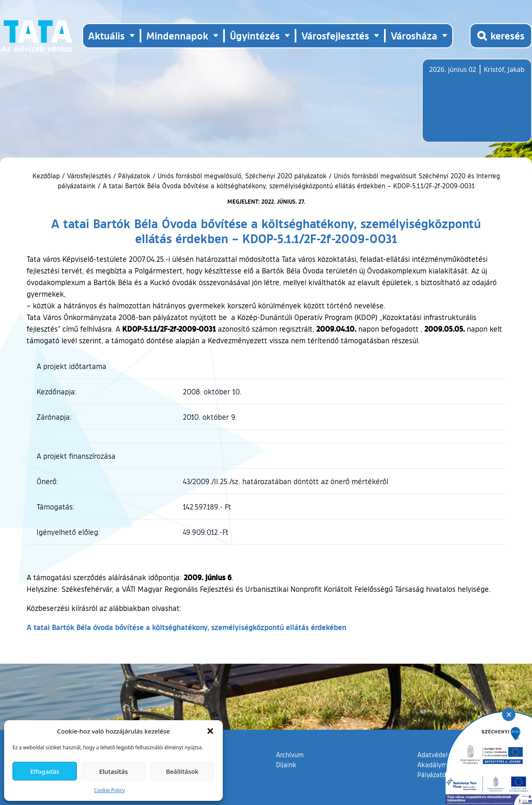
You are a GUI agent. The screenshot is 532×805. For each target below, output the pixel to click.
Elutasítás (113, 771)
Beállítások (182, 771)
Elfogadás (45, 771)
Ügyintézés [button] (255, 36)
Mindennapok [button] (177, 36)
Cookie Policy (109, 790)
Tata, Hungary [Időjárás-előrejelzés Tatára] (476, 106)
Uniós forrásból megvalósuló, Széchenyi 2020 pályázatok (242, 176)
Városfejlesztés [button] (335, 36)
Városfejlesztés (89, 176)
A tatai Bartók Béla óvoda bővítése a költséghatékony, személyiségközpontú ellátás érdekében (186, 627)
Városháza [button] (414, 36)
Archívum (290, 754)
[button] (210, 731)
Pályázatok (134, 176)
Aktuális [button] (106, 36)
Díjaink (286, 765)
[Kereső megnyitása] (501, 36)
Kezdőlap (47, 176)
